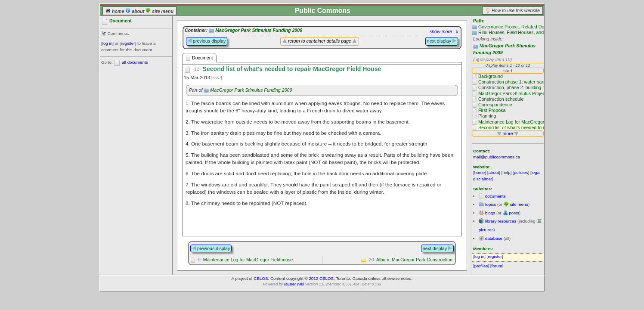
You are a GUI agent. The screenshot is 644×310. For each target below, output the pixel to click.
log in (107, 43)
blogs (490, 213)
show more (441, 31)
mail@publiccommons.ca (497, 157)
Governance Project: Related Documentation (524, 27)
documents (495, 196)
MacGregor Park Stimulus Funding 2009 (259, 30)
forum (497, 266)
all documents (135, 62)
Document (199, 58)
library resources (501, 221)
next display (442, 41)
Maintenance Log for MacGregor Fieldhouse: (245, 260)
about (135, 11)
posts (514, 213)
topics (491, 204)
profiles (481, 266)
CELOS (261, 278)
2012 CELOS (321, 278)
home (115, 11)
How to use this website (516, 10)
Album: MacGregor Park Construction (410, 260)
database (494, 238)
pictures (486, 230)
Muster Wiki (294, 284)
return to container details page (320, 41)
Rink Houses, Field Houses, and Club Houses (525, 32)
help (506, 172)
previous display (207, 41)
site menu (159, 11)
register (128, 43)
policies (521, 172)
